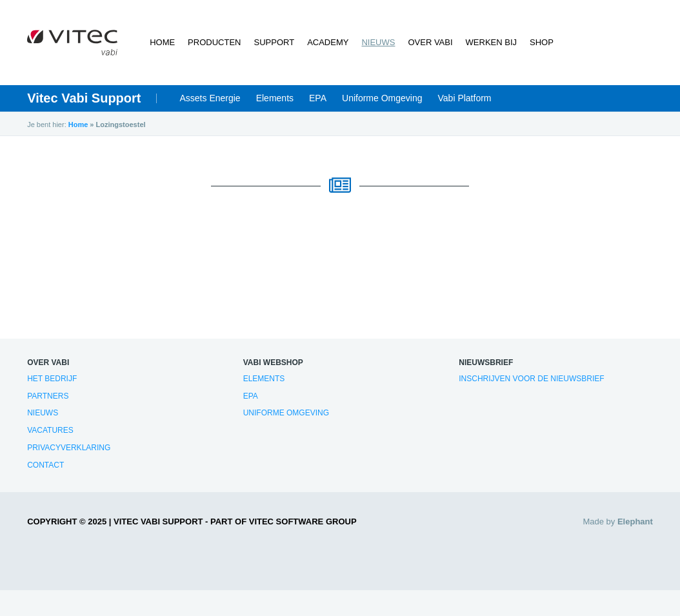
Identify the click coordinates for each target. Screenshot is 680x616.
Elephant (635, 522)
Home (162, 42)
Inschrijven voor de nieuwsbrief (531, 379)
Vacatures (50, 430)
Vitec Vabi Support (84, 98)
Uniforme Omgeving (382, 98)
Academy (328, 42)
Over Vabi (430, 42)
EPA (318, 98)
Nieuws (378, 42)
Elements (275, 98)
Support (275, 42)
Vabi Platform (465, 98)
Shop (542, 42)
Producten (214, 42)
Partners (48, 396)
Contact (45, 465)
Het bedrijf (52, 379)
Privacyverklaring (69, 448)
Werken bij (491, 42)
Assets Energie (210, 98)
